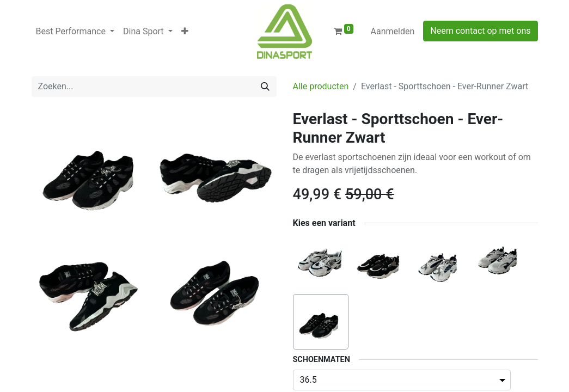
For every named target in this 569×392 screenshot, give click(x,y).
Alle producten (321, 86)
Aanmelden (393, 31)
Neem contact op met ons (480, 31)
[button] (185, 32)
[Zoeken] (265, 87)
